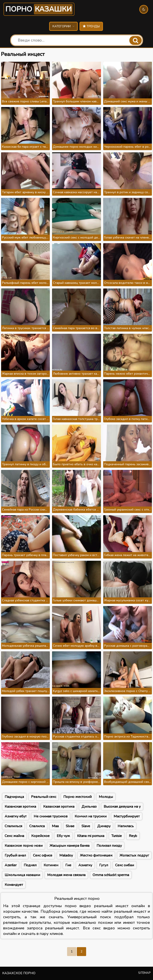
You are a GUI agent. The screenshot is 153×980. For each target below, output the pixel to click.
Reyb (133, 836)
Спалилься (13, 826)
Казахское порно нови (24, 846)
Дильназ (89, 807)
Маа (55, 826)
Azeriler (11, 865)
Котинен (51, 865)
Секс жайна (14, 836)
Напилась (126, 826)
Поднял (30, 865)
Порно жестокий (77, 797)
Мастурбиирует (127, 816)
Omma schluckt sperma (111, 875)
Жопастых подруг (134, 855)
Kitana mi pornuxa (91, 836)
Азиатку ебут (16, 816)
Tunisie (117, 836)
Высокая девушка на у (122, 807)
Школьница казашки (22, 875)
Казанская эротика (20, 807)
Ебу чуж (63, 836)
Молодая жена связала (66, 875)
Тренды (91, 26)
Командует (14, 885)
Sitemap (144, 973)
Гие (68, 865)
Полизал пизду (109, 846)
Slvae (70, 826)
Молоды (106, 797)
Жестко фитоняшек (96, 855)
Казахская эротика (59, 807)
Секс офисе (43, 855)
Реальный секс (44, 797)
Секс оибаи (125, 865)
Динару (104, 826)
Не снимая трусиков (51, 816)
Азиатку (85, 865)
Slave (86, 826)
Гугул (104, 865)
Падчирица (14, 797)
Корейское (40, 836)
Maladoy (66, 855)
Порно (39, 9)
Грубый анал (15, 855)
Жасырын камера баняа (70, 846)
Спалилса (37, 826)
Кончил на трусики (91, 816)
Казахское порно (19, 973)
